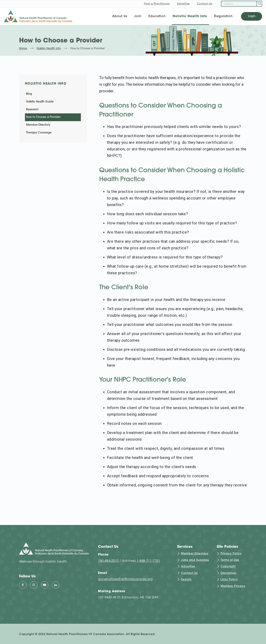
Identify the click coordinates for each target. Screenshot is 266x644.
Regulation (223, 16)
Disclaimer (228, 573)
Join (138, 16)
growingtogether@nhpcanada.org (125, 579)
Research (32, 110)
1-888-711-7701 (148, 561)
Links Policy (229, 580)
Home (23, 49)
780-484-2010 (108, 561)
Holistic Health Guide (40, 102)
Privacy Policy (231, 554)
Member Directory (38, 125)
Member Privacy (233, 586)
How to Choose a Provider (43, 117)
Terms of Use (230, 560)
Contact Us (189, 573)
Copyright (228, 567)
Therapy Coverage (39, 133)
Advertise (188, 567)
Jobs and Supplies (195, 560)
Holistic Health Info (190, 16)
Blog (29, 94)
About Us (120, 16)
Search (186, 580)
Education (157, 16)
